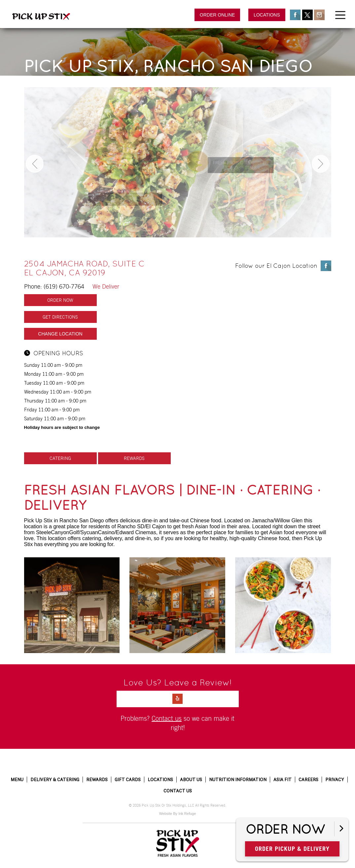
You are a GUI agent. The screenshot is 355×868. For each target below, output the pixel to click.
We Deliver (106, 286)
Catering (60, 458)
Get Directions (60, 317)
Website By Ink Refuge (178, 814)
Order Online (217, 15)
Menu (17, 780)
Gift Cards (128, 780)
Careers (308, 780)
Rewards (134, 458)
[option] (178, 162)
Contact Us (178, 791)
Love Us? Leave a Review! (178, 682)
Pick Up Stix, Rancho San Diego (168, 66)
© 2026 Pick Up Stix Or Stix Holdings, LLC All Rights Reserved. (177, 805)
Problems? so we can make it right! (177, 723)
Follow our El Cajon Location (276, 266)
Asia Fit (283, 780)
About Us (191, 780)
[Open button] (341, 829)
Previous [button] (35, 164)
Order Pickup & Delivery (292, 849)
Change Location (60, 334)
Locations (267, 15)
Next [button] (321, 164)
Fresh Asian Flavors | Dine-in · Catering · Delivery (172, 498)
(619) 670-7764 (64, 286)
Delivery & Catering (55, 780)
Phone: (72, 286)
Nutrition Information (238, 780)
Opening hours (54, 354)
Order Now (285, 830)
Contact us (167, 718)
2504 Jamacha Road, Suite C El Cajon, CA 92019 (84, 268)
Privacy (335, 780)
